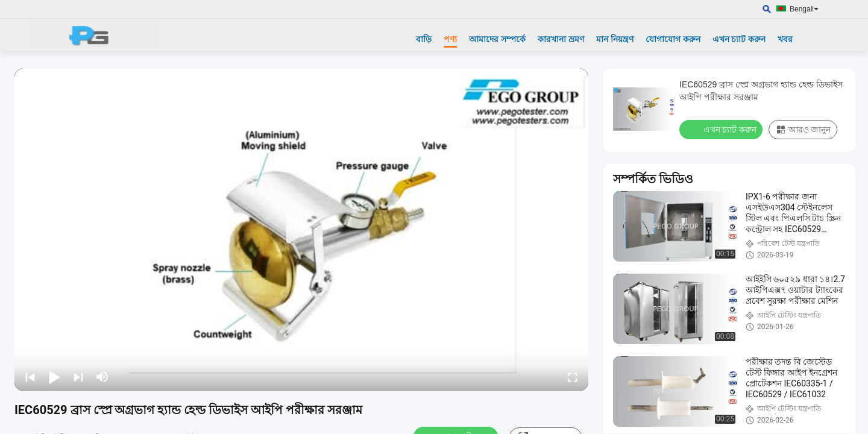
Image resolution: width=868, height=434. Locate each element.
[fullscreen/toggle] (573, 377)
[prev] (30, 377)
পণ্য (450, 39)
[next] (78, 377)
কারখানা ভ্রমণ (561, 39)
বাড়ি (424, 39)
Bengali (804, 9)
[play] (301, 230)
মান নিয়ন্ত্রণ (615, 39)
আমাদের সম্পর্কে (497, 39)
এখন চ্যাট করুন (739, 39)
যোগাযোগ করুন (673, 39)
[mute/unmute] (102, 377)
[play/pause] (54, 377)
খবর (785, 39)
